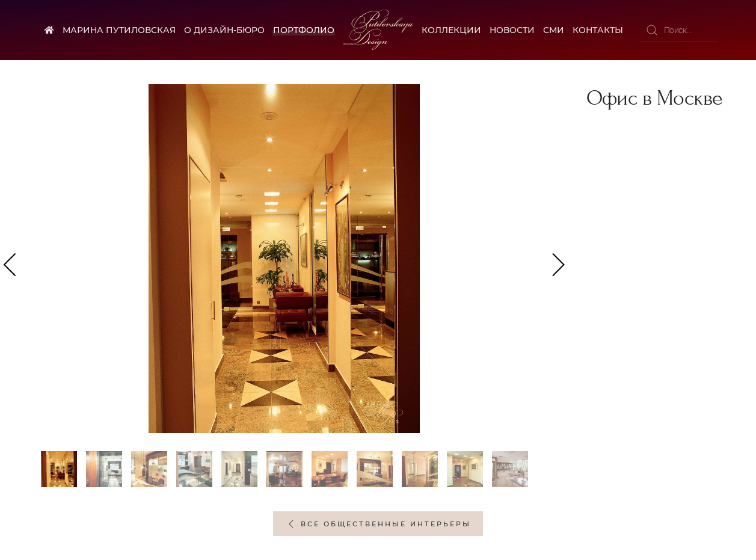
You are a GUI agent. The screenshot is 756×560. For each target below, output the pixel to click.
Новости (512, 30)
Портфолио (304, 30)
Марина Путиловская (119, 30)
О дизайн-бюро (224, 30)
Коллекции (451, 30)
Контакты (598, 30)
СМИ (554, 30)
